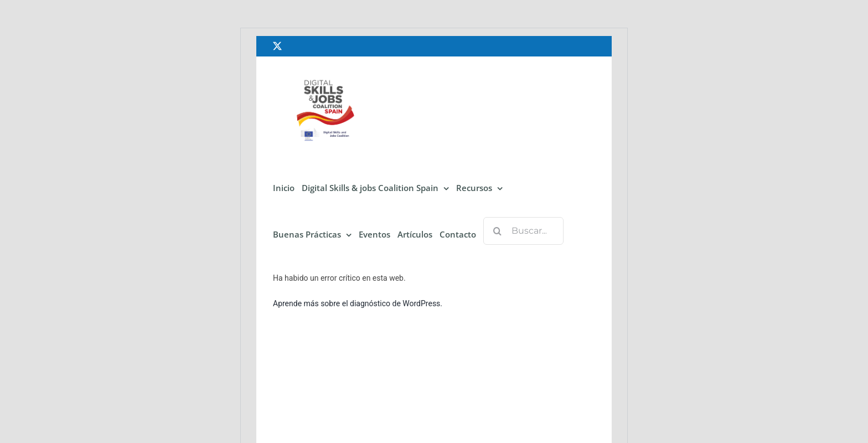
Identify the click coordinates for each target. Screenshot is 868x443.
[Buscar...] (523, 231)
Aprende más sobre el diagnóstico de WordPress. (358, 303)
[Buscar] (497, 231)
